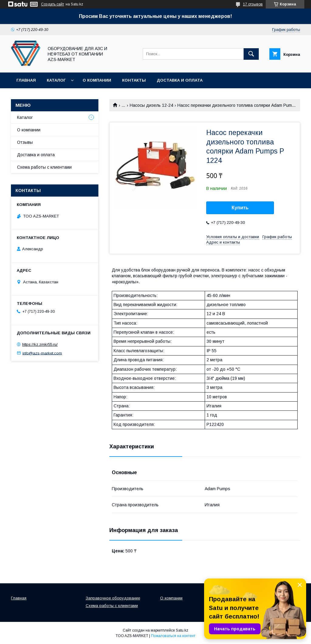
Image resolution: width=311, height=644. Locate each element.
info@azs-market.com (42, 353)
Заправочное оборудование (113, 598)
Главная (26, 80)
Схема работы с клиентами (44, 167)
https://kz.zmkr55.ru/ (40, 344)
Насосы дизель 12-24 (151, 105)
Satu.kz (182, 630)
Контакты (134, 80)
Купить (240, 208)
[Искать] (251, 54)
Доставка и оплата (180, 80)
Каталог (56, 80)
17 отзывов (253, 4)
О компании (97, 80)
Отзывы (25, 142)
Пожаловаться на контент (173, 636)
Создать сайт (53, 4)
